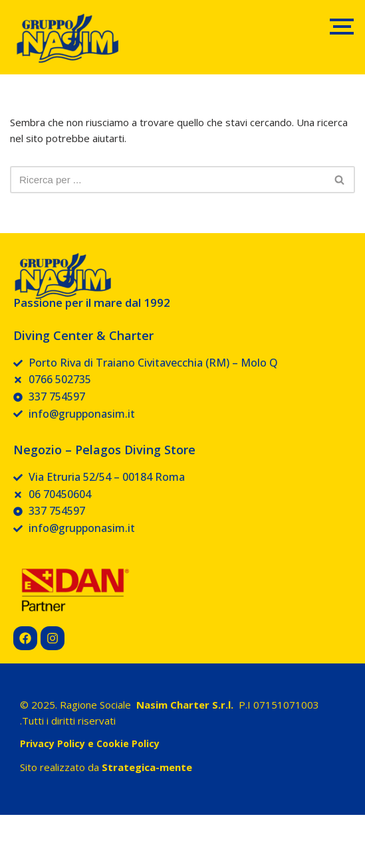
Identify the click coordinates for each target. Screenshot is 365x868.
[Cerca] (168, 180)
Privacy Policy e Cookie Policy (90, 743)
